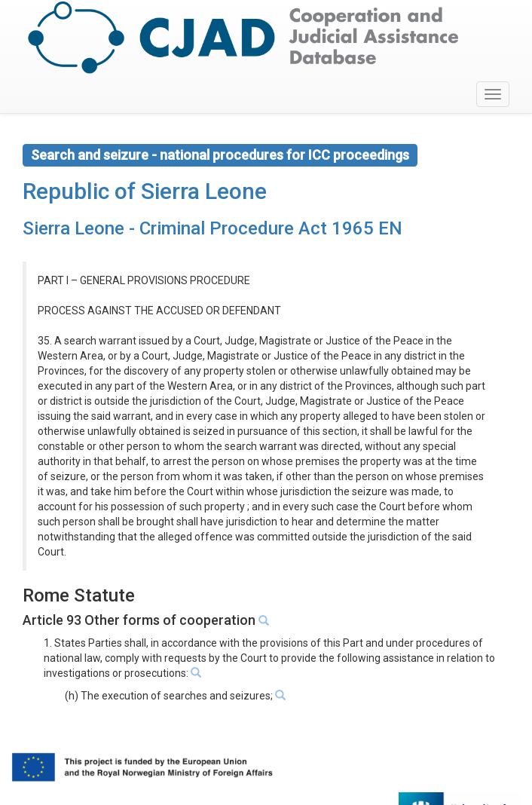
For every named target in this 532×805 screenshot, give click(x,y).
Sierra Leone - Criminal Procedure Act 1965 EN (212, 228)
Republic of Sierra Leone (145, 191)
